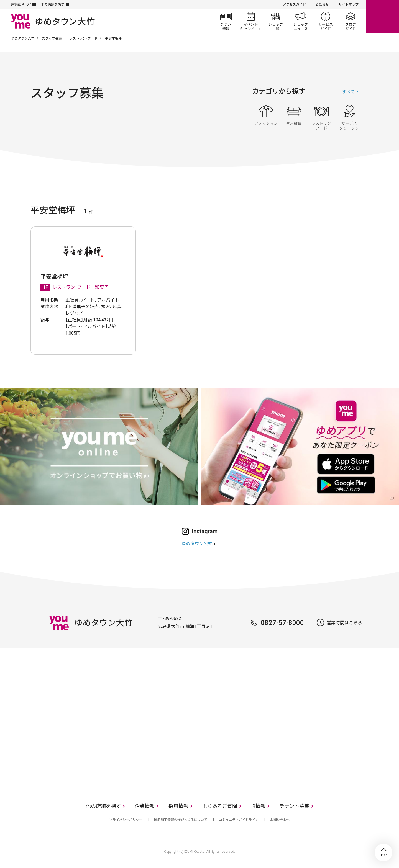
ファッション (266, 118)
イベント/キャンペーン (251, 21)
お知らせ (322, 4)
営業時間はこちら (344, 623)
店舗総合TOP (21, 4)
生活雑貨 (294, 118)
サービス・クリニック (349, 118)
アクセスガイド (294, 4)
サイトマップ (349, 4)
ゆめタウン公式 (197, 544)
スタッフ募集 (52, 38)
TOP (383, 852)
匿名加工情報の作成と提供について (181, 820)
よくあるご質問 (220, 806)
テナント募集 (294, 806)
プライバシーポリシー (126, 820)
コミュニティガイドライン (239, 820)
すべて (348, 92)
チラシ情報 (226, 21)
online (382, 17)
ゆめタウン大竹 (23, 38)
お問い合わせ (280, 820)
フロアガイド (351, 21)
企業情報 (145, 806)
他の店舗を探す (53, 4)
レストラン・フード (83, 38)
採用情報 (178, 806)
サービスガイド (326, 21)
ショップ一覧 (276, 21)
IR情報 (258, 806)
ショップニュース (301, 21)
